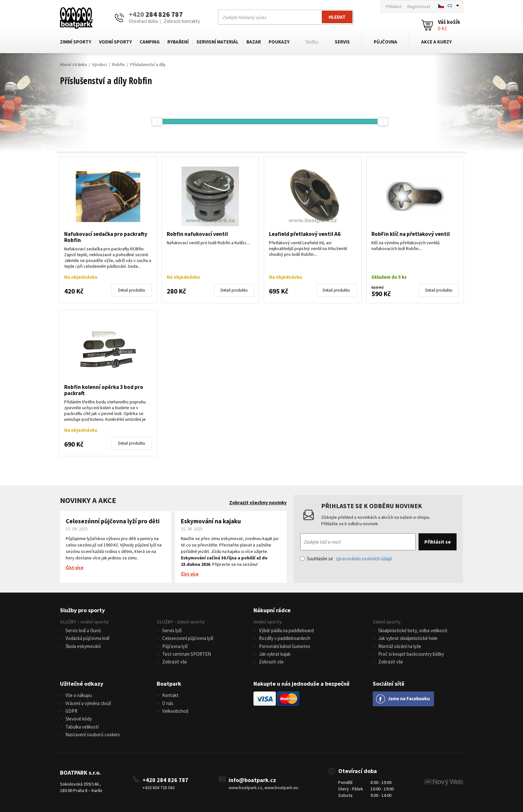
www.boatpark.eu (281, 786)
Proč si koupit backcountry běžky (411, 654)
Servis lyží (172, 630)
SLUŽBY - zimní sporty (181, 622)
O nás (168, 703)
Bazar (254, 42)
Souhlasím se (346, 559)
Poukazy (279, 42)
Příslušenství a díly (148, 64)
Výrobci (99, 64)
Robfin (118, 64)
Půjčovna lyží (175, 646)
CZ (450, 5)
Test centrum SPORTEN (187, 654)
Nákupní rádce (272, 610)
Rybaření (178, 42)
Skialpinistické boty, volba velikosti (413, 630)
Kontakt (170, 695)
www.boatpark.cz (245, 786)
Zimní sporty (76, 42)
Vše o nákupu (79, 695)
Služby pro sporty (82, 610)
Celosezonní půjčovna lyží (188, 638)
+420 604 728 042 (159, 786)
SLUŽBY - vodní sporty (84, 622)
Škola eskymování (83, 646)
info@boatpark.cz (252, 779)
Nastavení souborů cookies (93, 734)
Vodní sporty (115, 42)
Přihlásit (394, 6)
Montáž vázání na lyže (400, 646)
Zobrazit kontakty (182, 21)
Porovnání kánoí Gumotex (285, 646)
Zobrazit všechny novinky (258, 503)
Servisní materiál (217, 42)
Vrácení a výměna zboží (88, 703)
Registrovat (419, 6)
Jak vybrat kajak (275, 654)
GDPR (71, 710)
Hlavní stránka (73, 64)
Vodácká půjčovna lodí (87, 638)
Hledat (337, 17)
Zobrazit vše (175, 661)
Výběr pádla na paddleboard (286, 630)
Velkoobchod (175, 710)
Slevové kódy (79, 718)
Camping (150, 42)
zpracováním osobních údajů (364, 559)
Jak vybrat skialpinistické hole (408, 638)
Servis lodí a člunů (83, 630)
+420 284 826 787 (165, 779)
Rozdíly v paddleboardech (285, 638)
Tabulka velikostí (82, 726)
